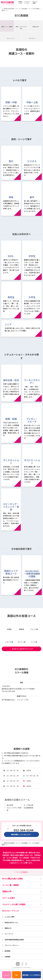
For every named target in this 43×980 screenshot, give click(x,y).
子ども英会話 (24, 858)
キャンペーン (11, 38)
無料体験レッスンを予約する (31, 975)
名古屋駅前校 (28, 808)
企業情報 (8, 957)
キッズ (8, 974)
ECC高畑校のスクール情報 (22, 671)
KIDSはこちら (20, 2)
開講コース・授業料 (7, 27)
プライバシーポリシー (12, 945)
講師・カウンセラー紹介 (21, 28)
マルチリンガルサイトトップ (21, 649)
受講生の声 (36, 27)
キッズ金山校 (28, 805)
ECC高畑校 (22, 16)
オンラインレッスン (27, 2)
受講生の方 (8, 928)
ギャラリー (32, 38)
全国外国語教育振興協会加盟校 (14, 940)
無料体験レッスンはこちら (22, 834)
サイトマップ (9, 934)
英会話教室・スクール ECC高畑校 (31, 9)
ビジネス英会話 (12, 858)
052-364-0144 (10, 691)
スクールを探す (34, 2)
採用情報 (8, 951)
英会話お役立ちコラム (11, 923)
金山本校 (10, 805)
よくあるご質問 (9, 917)
